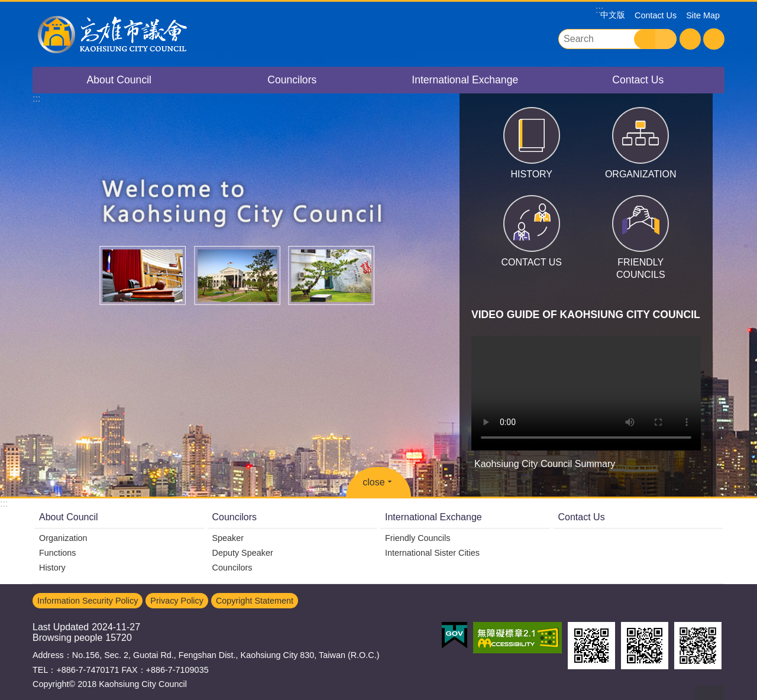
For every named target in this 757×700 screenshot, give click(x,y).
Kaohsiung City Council (136, 34)
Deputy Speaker (243, 553)
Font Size (690, 39)
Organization (63, 538)
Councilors (292, 80)
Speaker (228, 538)
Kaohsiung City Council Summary (586, 393)
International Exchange (465, 80)
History (52, 568)
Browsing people (67, 638)
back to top (710, 693)
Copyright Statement (255, 601)
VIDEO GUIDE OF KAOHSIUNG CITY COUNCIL (586, 315)
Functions (57, 553)
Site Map (703, 15)
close (373, 482)
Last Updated (61, 627)
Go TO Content (6, 6)
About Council (119, 80)
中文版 (613, 15)
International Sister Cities (432, 553)
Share (714, 39)
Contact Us (656, 15)
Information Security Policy (88, 601)
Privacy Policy (177, 601)
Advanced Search (666, 39)
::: (4, 503)
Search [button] (645, 39)
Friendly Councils (418, 538)
